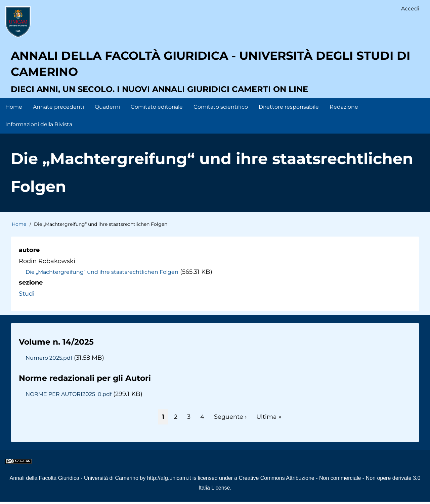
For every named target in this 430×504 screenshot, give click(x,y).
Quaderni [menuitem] (107, 109)
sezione (31, 285)
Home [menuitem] (14, 109)
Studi (27, 296)
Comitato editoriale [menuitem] (157, 109)
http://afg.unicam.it (169, 480)
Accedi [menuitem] (410, 9)
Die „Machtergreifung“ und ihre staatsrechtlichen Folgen (102, 274)
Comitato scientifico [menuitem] (221, 109)
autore (29, 252)
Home (19, 226)
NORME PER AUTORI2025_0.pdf (69, 396)
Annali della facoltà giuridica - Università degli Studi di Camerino (211, 65)
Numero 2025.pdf (49, 360)
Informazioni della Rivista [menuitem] (39, 127)
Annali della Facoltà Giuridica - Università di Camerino (74, 480)
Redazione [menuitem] (344, 109)
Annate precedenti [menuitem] (58, 109)
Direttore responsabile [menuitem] (289, 109)
